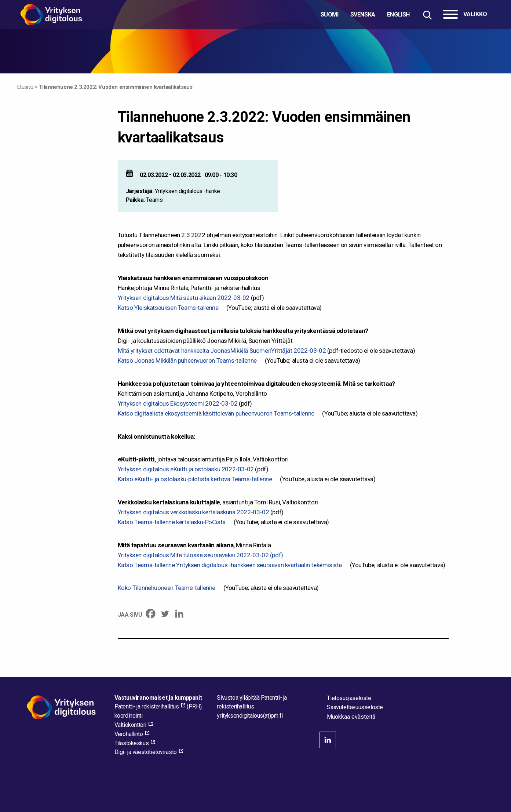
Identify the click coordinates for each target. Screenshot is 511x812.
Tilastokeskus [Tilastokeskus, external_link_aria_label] (132, 743)
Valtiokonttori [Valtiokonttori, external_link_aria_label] (130, 725)
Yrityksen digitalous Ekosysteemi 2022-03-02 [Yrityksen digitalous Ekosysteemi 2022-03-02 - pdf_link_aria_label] (178, 403)
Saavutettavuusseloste (355, 707)
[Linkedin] (179, 614)
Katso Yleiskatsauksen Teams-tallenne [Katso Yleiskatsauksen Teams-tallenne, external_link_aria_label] (168, 308)
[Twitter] (165, 614)
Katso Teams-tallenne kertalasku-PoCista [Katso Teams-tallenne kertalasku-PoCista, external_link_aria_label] (172, 522)
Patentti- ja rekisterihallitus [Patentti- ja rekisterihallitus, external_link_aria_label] (147, 706)
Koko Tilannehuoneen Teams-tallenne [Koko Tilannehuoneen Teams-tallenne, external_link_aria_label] (167, 588)
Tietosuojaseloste (349, 698)
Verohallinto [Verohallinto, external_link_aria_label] (129, 734)
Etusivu (25, 87)
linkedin (328, 740)
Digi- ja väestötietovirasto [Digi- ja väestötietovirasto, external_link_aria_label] (146, 752)
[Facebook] (151, 614)
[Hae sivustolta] (427, 15)
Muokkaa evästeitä (351, 717)
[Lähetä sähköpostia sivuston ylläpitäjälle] (250, 716)
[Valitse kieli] (365, 15)
